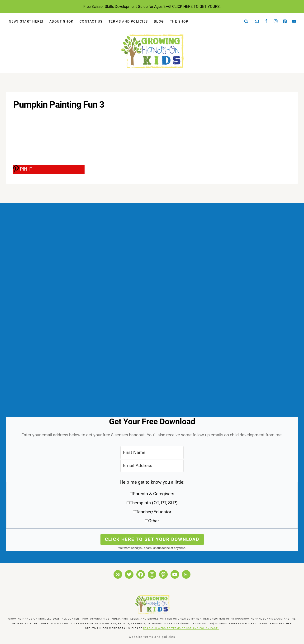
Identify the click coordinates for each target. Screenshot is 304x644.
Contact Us (91, 21)
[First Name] (152, 452)
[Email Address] (152, 466)
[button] (152, 503)
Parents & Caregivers (154, 494)
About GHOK (62, 21)
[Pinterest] (285, 21)
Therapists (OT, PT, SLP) (154, 503)
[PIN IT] (49, 169)
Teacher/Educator (154, 512)
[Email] (257, 21)
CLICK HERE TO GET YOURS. (196, 7)
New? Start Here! (26, 21)
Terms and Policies (128, 21)
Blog (159, 21)
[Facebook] (266, 21)
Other (154, 521)
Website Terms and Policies (152, 637)
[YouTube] (294, 21)
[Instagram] (275, 21)
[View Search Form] (246, 21)
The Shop (179, 21)
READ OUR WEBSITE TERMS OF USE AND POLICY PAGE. (181, 628)
